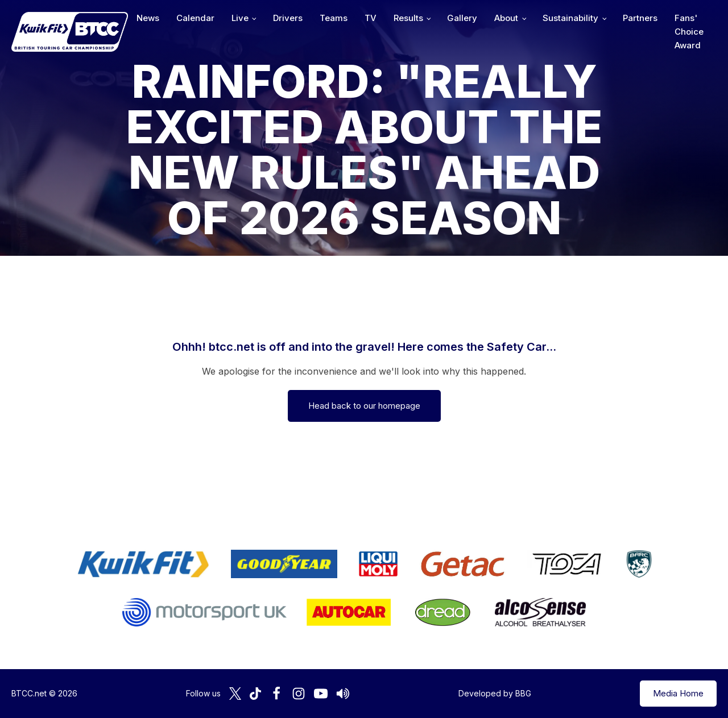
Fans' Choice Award (689, 32)
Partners (640, 18)
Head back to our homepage (364, 406)
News (148, 18)
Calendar (195, 18)
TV (371, 18)
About (506, 18)
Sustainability (570, 18)
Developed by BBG (495, 693)
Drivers (288, 18)
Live (240, 18)
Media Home (678, 693)
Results (408, 18)
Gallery (462, 18)
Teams (334, 18)
